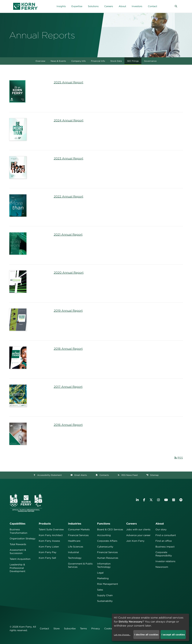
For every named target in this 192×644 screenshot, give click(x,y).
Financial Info (98, 61)
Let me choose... (122, 635)
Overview (40, 61)
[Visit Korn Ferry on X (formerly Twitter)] (151, 500)
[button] (176, 6)
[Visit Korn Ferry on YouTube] (166, 500)
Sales (100, 590)
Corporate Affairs (107, 541)
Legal (100, 573)
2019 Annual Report (68, 311)
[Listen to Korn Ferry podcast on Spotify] (181, 500)
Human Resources (108, 558)
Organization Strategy (22, 539)
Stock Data (116, 61)
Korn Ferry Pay (48, 552)
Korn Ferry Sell (47, 558)
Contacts (102, 475)
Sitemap (152, 475)
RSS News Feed (128, 475)
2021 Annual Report (68, 235)
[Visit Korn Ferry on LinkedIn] (137, 500)
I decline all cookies (146, 635)
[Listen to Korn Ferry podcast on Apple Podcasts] (174, 500)
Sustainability (105, 601)
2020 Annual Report (69, 273)
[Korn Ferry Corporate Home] (25, 6)
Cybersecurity (105, 547)
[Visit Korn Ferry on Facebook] (144, 500)
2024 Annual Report (69, 120)
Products (45, 524)
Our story (161, 529)
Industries (75, 524)
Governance (150, 61)
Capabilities (18, 524)
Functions (104, 524)
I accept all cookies (173, 635)
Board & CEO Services (110, 529)
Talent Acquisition (20, 559)
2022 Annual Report (69, 196)
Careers (131, 524)
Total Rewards (18, 544)
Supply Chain (105, 595)
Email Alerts (79, 475)
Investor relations (165, 561)
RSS (178, 458)
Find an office (164, 541)
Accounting (104, 535)
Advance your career (138, 535)
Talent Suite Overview (51, 529)
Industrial (73, 552)
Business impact (165, 547)
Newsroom (162, 567)
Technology (75, 558)
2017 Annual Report (68, 387)
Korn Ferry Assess (49, 541)
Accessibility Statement (48, 475)
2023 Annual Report (69, 158)
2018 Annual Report (68, 349)
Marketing (103, 578)
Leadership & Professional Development (17, 568)
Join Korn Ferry (135, 541)
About (160, 524)
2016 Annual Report (68, 425)
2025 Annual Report (69, 82)
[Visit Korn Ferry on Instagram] (158, 500)
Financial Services (78, 535)
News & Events (58, 61)
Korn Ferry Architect (51, 535)
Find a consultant (166, 535)
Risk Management (108, 584)
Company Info (78, 61)
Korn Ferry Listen (49, 547)
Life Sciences (76, 547)
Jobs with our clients (138, 529)
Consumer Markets (79, 529)
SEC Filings (133, 61)
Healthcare (74, 541)
